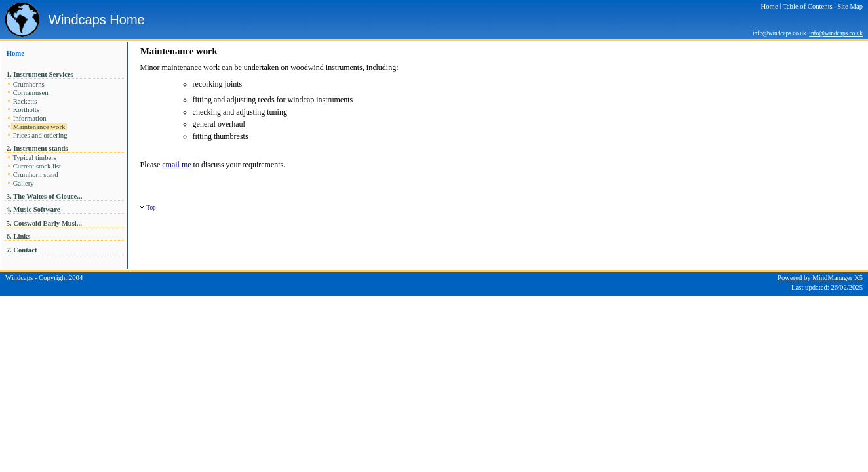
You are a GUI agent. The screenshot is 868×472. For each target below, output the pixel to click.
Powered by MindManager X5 (820, 278)
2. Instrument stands (37, 148)
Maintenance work (39, 127)
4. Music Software (33, 209)
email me (176, 165)
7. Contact (22, 250)
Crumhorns (29, 84)
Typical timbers (35, 158)
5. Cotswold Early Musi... (45, 223)
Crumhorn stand (35, 175)
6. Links (18, 236)
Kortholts (26, 110)
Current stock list (37, 166)
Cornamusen (30, 93)
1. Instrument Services (40, 74)
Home (15, 53)
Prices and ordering (40, 135)
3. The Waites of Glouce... (45, 196)
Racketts (25, 101)
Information (30, 118)
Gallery (23, 183)
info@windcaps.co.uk (836, 33)
